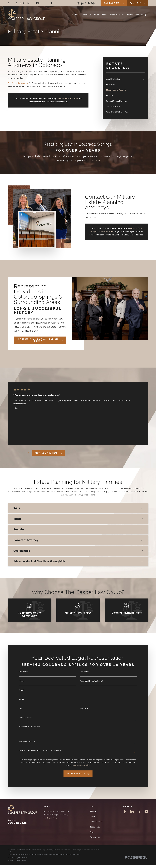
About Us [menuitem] (87, 15)
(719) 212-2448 (87, 3)
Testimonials (95, 827)
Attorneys (94, 811)
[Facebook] (125, 812)
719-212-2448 (17, 823)
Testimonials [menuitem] (133, 15)
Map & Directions (50, 818)
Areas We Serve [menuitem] (117, 15)
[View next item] (29, 453)
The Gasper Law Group (18, 83)
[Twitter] (139, 812)
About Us (94, 817)
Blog (92, 832)
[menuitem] (124, 79)
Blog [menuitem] (144, 15)
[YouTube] (146, 812)
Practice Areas (96, 822)
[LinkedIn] (132, 812)
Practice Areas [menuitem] (100, 15)
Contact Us (95, 837)
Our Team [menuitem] (76, 15)
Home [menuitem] (66, 15)
